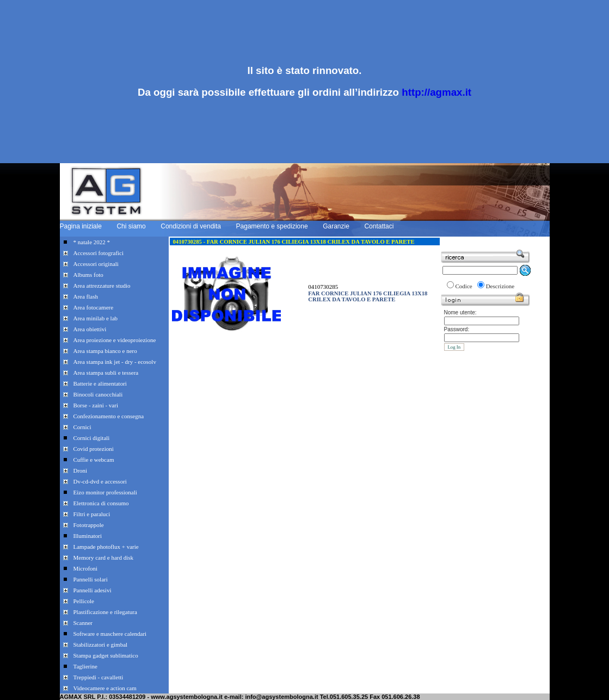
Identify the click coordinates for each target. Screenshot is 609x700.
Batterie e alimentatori (100, 383)
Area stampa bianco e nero (105, 351)
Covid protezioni (94, 449)
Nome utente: (460, 312)
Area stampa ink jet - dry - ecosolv (115, 362)
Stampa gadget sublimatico (106, 655)
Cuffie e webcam (94, 460)
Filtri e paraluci (92, 514)
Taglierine (85, 666)
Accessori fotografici (99, 253)
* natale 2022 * (92, 242)
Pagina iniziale (81, 226)
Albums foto (88, 275)
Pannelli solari (91, 579)
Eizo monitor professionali (105, 492)
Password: (457, 329)
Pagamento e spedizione (272, 226)
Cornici (82, 427)
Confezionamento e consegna (109, 416)
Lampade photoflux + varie (106, 547)
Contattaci (379, 226)
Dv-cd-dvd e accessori (100, 481)
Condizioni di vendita (191, 226)
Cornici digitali (92, 438)
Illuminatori (88, 536)
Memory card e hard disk (104, 557)
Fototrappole (89, 525)
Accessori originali (96, 264)
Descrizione (500, 286)
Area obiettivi (90, 329)
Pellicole (84, 601)
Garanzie (336, 226)
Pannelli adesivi (93, 590)
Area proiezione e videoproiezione (115, 340)
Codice (464, 286)
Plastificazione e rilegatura (105, 612)
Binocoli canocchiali (98, 394)
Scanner (83, 623)
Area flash (86, 296)
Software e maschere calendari (110, 634)
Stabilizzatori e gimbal (101, 645)
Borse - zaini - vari (96, 405)
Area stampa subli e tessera (106, 373)
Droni (81, 470)
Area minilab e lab (96, 318)
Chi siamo (131, 226)
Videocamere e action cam (105, 688)
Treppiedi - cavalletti (99, 677)
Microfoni (86, 568)
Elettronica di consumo (101, 503)
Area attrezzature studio (102, 286)
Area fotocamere (94, 307)
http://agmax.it (436, 92)
